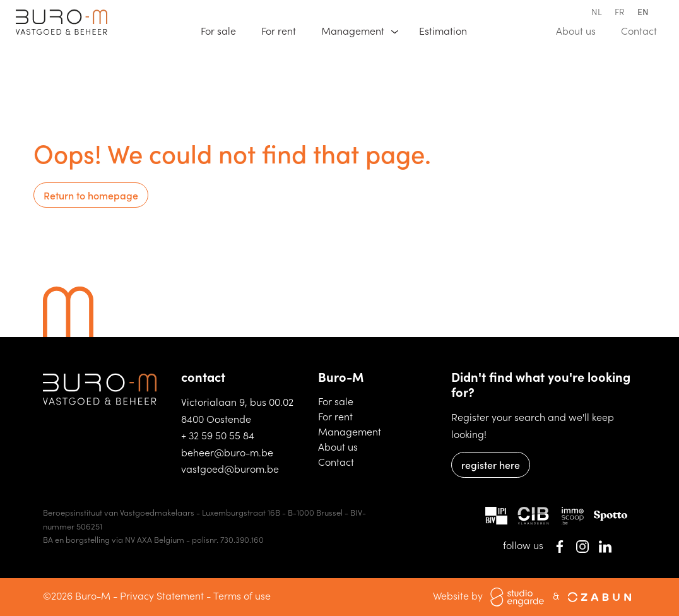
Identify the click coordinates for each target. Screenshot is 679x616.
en (643, 11)
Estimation (449, 30)
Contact (645, 30)
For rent (284, 30)
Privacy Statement (162, 595)
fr (620, 11)
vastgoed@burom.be (230, 468)
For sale (224, 30)
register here (491, 465)
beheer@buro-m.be (227, 452)
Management (350, 431)
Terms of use (242, 595)
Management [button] (354, 30)
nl (597, 11)
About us (582, 30)
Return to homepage (91, 195)
